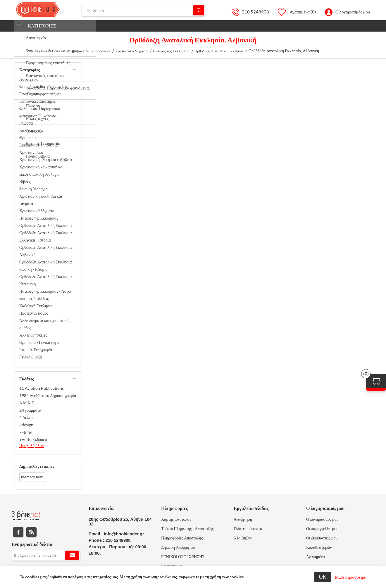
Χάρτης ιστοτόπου (176, 519)
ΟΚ (323, 577)
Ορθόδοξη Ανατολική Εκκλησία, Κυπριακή (46, 280)
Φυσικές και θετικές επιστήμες (44, 87)
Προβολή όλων (32, 446)
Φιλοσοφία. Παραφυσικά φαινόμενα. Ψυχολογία (40, 112)
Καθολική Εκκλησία (36, 306)
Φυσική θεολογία (33, 189)
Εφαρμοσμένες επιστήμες (40, 94)
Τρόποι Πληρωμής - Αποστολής (187, 529)
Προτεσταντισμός (34, 313)
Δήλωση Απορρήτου (178, 547)
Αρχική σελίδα (78, 51)
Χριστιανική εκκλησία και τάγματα (41, 200)
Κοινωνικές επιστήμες (37, 101)
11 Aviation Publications (42, 388)
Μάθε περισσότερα (351, 577)
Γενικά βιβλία (31, 357)
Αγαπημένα (316, 557)
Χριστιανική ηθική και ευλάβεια (46, 160)
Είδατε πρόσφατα (248, 529)
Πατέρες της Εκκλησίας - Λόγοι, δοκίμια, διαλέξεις (46, 295)
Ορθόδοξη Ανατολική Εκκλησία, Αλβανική (46, 251)
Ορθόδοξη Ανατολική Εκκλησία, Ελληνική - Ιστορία (46, 236)
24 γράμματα (30, 410)
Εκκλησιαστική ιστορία (39, 145)
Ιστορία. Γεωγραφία (36, 350)
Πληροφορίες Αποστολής (182, 538)
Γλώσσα (26, 123)
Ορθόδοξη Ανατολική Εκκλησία (45, 225)
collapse (74, 69)
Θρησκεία (27, 138)
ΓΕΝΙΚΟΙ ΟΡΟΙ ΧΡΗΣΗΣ (183, 557)
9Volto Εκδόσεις (33, 439)
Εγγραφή (72, 555)
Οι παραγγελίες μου (322, 529)
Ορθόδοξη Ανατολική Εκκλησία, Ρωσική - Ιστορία (46, 266)
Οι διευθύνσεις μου (322, 538)
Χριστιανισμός (31, 152)
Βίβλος (25, 182)
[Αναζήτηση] (144, 10)
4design (26, 425)
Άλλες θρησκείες (33, 335)
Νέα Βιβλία (243, 538)
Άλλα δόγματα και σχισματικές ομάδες (45, 324)
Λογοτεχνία (29, 79)
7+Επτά (26, 432)
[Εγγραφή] (46, 555)
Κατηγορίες (42, 26)
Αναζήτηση (199, 10)
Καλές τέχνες (30, 130)
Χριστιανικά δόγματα (37, 211)
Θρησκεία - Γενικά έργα (39, 342)
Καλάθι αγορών (319, 547)
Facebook (18, 532)
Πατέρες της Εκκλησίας (39, 218)
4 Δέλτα (26, 418)
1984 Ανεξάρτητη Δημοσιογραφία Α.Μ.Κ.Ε (48, 399)
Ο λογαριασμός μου (353, 12)
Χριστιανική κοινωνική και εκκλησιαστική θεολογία (41, 171)
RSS (31, 532)
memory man (32, 477)
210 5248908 (255, 12)
